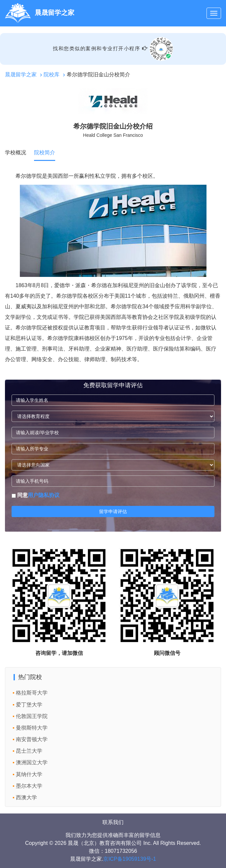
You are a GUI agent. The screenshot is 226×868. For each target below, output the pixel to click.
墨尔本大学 (29, 786)
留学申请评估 (113, 511)
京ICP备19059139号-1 (130, 859)
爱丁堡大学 (29, 705)
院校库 (52, 75)
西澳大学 (26, 797)
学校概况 (16, 152)
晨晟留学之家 (21, 75)
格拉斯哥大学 (32, 693)
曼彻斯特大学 (32, 728)
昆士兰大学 (29, 751)
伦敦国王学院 (32, 716)
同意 (36, 495)
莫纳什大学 (29, 774)
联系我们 (113, 822)
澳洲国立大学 (32, 762)
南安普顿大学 (32, 739)
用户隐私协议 (44, 495)
